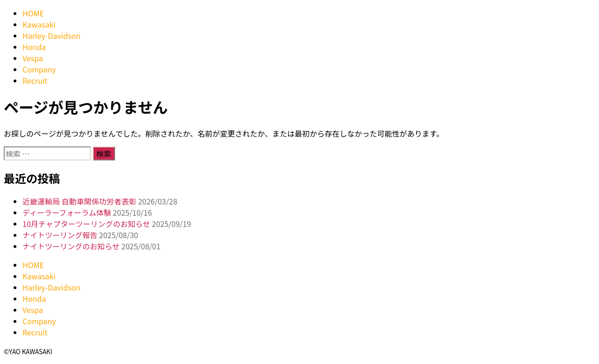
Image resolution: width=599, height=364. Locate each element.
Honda (34, 47)
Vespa (33, 58)
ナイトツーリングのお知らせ (71, 246)
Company (39, 69)
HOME (33, 13)
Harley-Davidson (51, 36)
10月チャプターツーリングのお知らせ (86, 224)
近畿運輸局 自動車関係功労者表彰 (80, 201)
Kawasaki (39, 24)
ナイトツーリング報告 (60, 235)
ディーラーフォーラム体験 (67, 212)
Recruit (35, 80)
